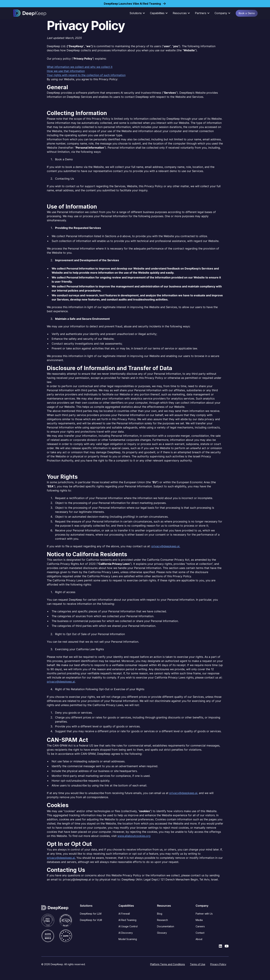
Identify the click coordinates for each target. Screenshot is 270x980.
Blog (160, 914)
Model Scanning (128, 939)
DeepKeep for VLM (91, 920)
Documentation (166, 926)
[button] (138, 13)
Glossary (162, 933)
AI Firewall (124, 914)
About (199, 939)
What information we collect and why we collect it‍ (80, 67)
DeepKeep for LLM (91, 914)
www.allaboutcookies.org (134, 836)
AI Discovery (126, 933)
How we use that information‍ (66, 71)
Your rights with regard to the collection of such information (86, 75)
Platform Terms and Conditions (168, 964)
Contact (200, 933)
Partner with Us (204, 914)
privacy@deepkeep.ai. (166, 546)
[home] (30, 13)
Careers (200, 926)
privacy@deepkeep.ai (61, 682)
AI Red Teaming (127, 920)
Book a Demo (246, 13)
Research (162, 920)
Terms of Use (198, 964)
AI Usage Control (128, 926)
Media (199, 920)
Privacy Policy (218, 964)
